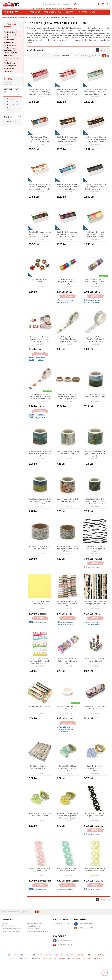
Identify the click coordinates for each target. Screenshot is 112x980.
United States (74, 959)
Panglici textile (9, 40)
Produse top (70, 12)
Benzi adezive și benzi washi (11, 59)
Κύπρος (47, 959)
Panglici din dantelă (10, 32)
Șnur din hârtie (9, 71)
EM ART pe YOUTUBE (84, 928)
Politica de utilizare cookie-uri (12, 931)
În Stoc (11, 99)
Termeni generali (8, 926)
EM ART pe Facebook (83, 924)
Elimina (19, 94)
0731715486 (73, 9)
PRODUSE (11, 12)
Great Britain (60, 959)
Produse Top (13, 105)
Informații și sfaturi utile (61, 923)
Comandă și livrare (33, 929)
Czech (70, 955)
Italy (101, 955)
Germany (37, 955)
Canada (87, 959)
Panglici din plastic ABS (12, 69)
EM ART (11, 122)
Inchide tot (7, 29)
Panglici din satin (10, 63)
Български (13, 955)
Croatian (59, 955)
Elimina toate (8, 85)
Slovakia (24, 959)
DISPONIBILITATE (11, 91)
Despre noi (6, 923)
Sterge (20, 117)
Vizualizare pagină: (86, 56)
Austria (48, 955)
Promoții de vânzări (53, 12)
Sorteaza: (56, 56)
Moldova (98, 959)
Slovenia (36, 959)
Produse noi (35, 12)
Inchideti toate (8, 82)
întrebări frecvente (33, 926)
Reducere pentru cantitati (12, 109)
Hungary (81, 955)
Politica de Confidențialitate (11, 929)
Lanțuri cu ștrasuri (10, 66)
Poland (14, 959)
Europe (92, 955)
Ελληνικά (26, 955)
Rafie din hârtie (9, 56)
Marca (8, 117)
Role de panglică (10, 43)
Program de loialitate (34, 923)
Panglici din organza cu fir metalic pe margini (13, 49)
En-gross (83, 12)
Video (93, 12)
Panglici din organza (11, 45)
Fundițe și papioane (10, 53)
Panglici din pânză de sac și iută (12, 36)
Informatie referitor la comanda (37, 931)
